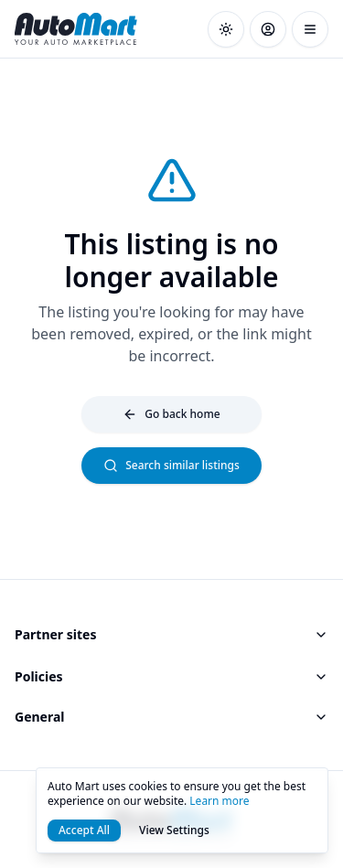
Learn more (219, 801)
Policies (171, 676)
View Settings (174, 830)
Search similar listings (171, 465)
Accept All (84, 830)
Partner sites (171, 634)
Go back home (171, 414)
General (171, 717)
